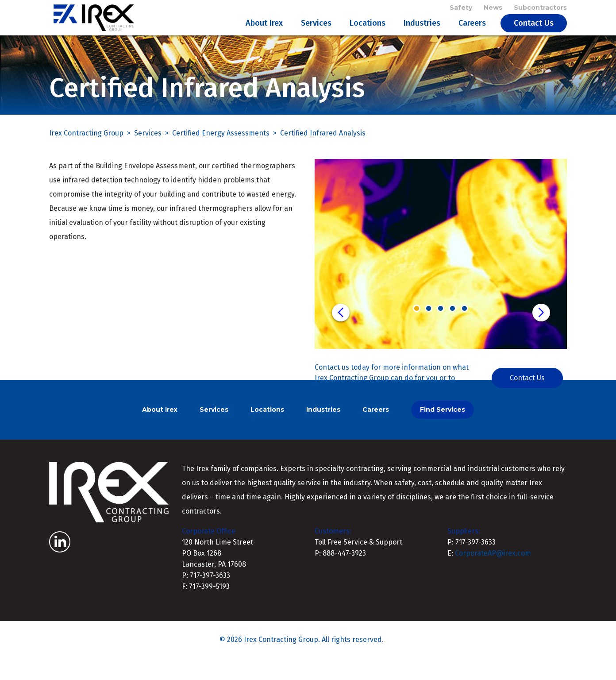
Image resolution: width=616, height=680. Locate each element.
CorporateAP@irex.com (493, 575)
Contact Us (534, 34)
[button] (341, 334)
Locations (368, 34)
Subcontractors (540, 10)
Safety (461, 10)
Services (316, 34)
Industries (422, 34)
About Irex (264, 34)
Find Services (443, 431)
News (493, 10)
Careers (472, 34)
